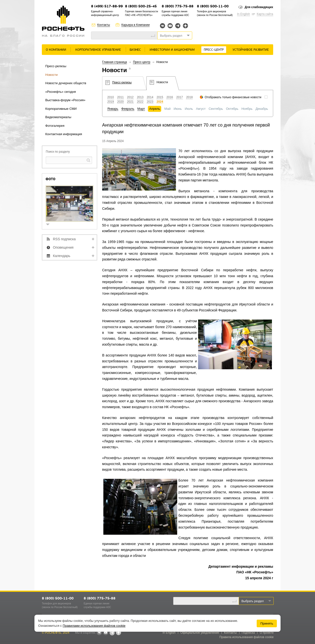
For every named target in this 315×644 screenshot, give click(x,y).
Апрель (155, 109)
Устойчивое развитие (251, 50)
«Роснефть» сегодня (61, 92)
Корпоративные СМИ (61, 109)
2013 (140, 97)
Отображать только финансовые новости (233, 97)
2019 (111, 102)
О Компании (56, 50)
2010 (111, 97)
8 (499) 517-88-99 (107, 7)
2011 (120, 97)
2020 (120, 102)
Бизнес (135, 50)
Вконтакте (163, 26)
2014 (150, 97)
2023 (150, 102)
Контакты (104, 25)
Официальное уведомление (200, 633)
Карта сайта (265, 14)
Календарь (62, 256)
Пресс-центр (214, 50)
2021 (130, 102)
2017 (180, 97)
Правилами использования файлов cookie (94, 626)
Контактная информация (64, 134)
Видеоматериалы (58, 117)
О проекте (267, 633)
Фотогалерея (55, 126)
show (50, 225)
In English (244, 14)
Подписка (248, 633)
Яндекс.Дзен (185, 26)
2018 (189, 97)
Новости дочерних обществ (66, 83)
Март (141, 109)
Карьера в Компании (135, 25)
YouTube (170, 26)
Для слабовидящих (259, 7)
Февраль (128, 109)
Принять (267, 623)
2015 (160, 97)
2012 (130, 97)
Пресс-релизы (56, 66)
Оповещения (63, 247)
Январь (113, 109)
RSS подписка (64, 239)
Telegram (178, 26)
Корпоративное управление (98, 50)
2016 (170, 97)
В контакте (99, 633)
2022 (140, 102)
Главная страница (115, 62)
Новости (51, 75)
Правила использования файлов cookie (247, 637)
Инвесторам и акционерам (172, 50)
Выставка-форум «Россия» (65, 100)
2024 (160, 102)
